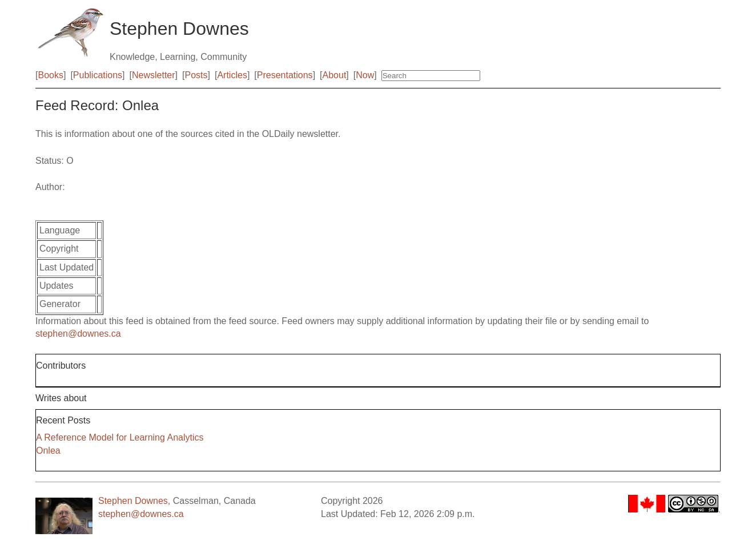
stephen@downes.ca (78, 334)
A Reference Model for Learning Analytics (120, 437)
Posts (196, 75)
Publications (98, 75)
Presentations (285, 75)
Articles (232, 75)
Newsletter (154, 75)
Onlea (48, 451)
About (335, 75)
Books (50, 75)
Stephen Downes (133, 501)
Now (365, 75)
